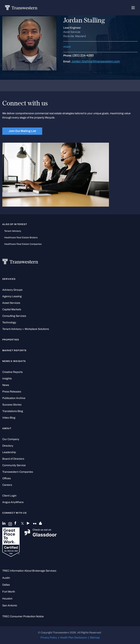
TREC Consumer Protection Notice (23, 616)
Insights (7, 379)
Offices (7, 478)
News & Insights (14, 361)
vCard (67, 47)
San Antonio (10, 606)
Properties (11, 340)
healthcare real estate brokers (21, 238)
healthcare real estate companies (23, 244)
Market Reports (14, 350)
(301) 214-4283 (83, 55)
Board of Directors (13, 459)
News (6, 385)
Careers (7, 485)
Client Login (9, 496)
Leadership (9, 452)
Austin (6, 578)
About (7, 428)
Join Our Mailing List (22, 131)
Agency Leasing (12, 296)
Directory (8, 446)
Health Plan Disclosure (73, 638)
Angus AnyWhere (13, 502)
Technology (9, 322)
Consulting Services (14, 316)
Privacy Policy (49, 638)
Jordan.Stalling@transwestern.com (96, 61)
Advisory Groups (12, 290)
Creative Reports (12, 372)
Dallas (6, 585)
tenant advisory (13, 231)
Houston (7, 599)
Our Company (11, 439)
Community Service (14, 465)
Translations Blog (13, 411)
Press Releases (12, 392)
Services (9, 279)
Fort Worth (9, 592)
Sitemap (95, 638)
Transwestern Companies (18, 472)
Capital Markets (12, 309)
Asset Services (11, 303)
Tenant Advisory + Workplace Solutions (26, 329)
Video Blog (9, 418)
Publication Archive (14, 398)
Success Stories (12, 405)
